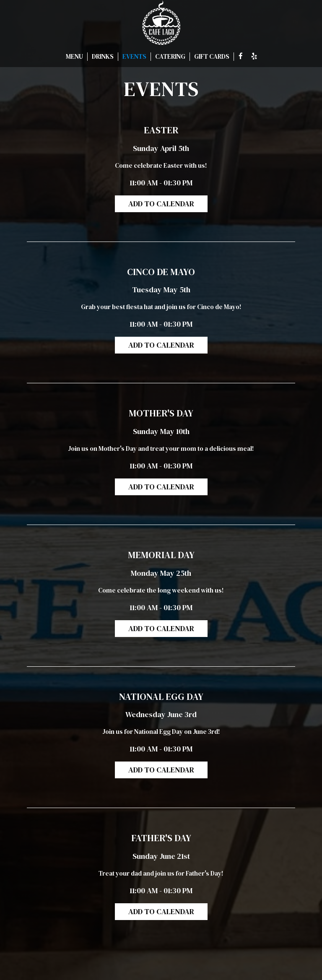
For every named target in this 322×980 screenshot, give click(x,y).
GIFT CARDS (212, 57)
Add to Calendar (161, 204)
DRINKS (103, 57)
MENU (74, 57)
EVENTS (134, 57)
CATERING (170, 57)
